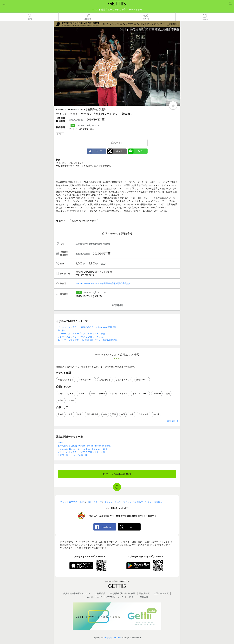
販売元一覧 (144, 593)
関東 (79, 414)
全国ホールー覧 (161, 593)
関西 (114, 414)
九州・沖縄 (143, 414)
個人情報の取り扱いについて (77, 593)
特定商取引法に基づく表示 (122, 593)
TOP (117, 488)
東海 (105, 414)
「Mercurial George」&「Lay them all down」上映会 (82, 449)
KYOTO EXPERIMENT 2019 (84, 221)
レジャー (157, 394)
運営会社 (144, 597)
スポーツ (82, 394)
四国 (132, 414)
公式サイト (117, 143)
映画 (168, 394)
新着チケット (142, 380)
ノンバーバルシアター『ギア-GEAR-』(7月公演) (81, 337)
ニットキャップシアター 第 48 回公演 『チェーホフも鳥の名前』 (89, 340)
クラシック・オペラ (119, 394)
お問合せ (131, 597)
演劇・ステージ (98, 394)
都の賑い (62, 330)
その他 (72, 400)
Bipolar (61, 443)
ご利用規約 (100, 593)
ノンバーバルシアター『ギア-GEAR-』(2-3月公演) (82, 452)
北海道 (61, 414)
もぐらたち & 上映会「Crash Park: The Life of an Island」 (85, 446)
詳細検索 (171, 421)
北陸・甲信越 (92, 414)
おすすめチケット (86, 380)
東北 (71, 414)
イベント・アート (140, 394)
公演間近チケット (123, 380)
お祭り (61, 400)
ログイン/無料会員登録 (117, 474)
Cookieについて (95, 597)
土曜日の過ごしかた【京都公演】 (74, 455)
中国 (123, 414)
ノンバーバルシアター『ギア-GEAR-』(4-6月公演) (82, 334)
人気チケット (105, 380)
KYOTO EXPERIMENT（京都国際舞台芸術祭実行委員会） (103, 283)
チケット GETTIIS (113, 638)
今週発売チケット (66, 380)
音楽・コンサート (66, 394)
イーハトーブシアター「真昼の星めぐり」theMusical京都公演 (87, 327)
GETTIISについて (115, 597)
